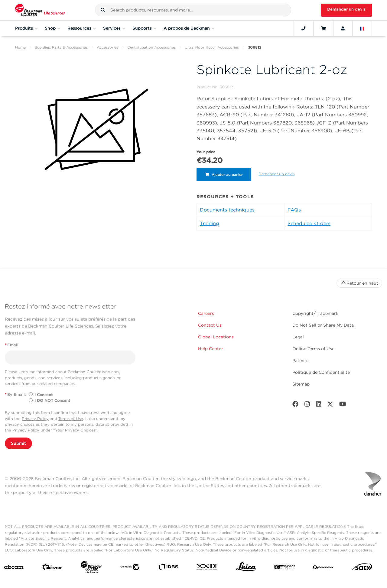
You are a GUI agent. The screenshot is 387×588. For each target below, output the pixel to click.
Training (210, 223)
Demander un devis (346, 9)
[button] (103, 10)
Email (12, 345)
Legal (298, 337)
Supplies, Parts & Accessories (61, 47)
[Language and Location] (362, 28)
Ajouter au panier (224, 174)
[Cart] (323, 28)
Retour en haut (359, 283)
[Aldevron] (52, 568)
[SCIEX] (362, 568)
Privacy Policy (35, 419)
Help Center (211, 349)
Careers (206, 313)
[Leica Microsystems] (246, 568)
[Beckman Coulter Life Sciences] (91, 568)
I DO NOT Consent (52, 401)
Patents (300, 360)
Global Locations (216, 337)
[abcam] (14, 568)
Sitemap (301, 384)
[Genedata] (130, 568)
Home (20, 47)
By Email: (15, 394)
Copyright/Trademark (315, 313)
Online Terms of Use (313, 349)
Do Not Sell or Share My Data (323, 325)
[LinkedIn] (319, 405)
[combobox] (193, 10)
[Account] (343, 28)
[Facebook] (295, 405)
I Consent (44, 395)
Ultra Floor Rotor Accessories (212, 47)
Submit (18, 443)
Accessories (107, 47)
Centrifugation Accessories (151, 47)
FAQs (294, 210)
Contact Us (210, 325)
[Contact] (304, 28)
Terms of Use (71, 419)
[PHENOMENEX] (323, 568)
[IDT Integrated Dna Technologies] (207, 568)
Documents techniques (227, 210)
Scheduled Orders (309, 223)
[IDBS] (169, 568)
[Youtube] (343, 405)
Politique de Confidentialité (321, 372)
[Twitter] (330, 405)
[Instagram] (307, 405)
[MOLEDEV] (285, 568)
